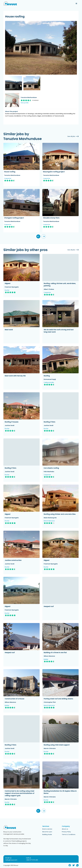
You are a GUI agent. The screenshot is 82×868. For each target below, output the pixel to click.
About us (65, 829)
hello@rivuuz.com (11, 860)
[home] (10, 4)
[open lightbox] (41, 48)
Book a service (47, 829)
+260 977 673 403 (32, 860)
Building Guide (47, 835)
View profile (25, 103)
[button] (76, 4)
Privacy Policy (66, 832)
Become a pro (47, 832)
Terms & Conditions (69, 835)
